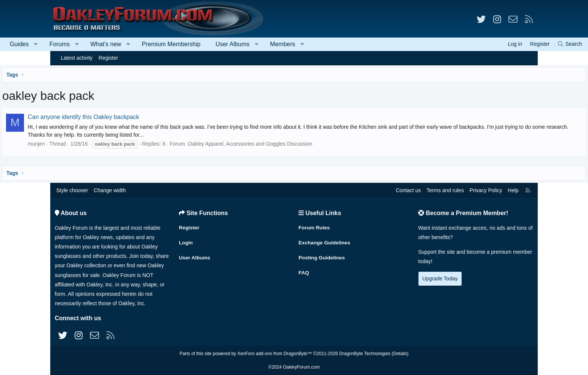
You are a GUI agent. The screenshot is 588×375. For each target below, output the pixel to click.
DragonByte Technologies (365, 354)
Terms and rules (445, 190)
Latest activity (77, 58)
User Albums (283, 44)
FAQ (304, 271)
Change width (110, 190)
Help (513, 190)
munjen (88, 144)
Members (333, 44)
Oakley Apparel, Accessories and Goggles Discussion (302, 144)
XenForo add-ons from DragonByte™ (275, 354)
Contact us (408, 190)
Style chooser (72, 190)
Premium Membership (221, 44)
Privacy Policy (486, 190)
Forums (110, 44)
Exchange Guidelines (325, 242)
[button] (86, 44)
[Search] (519, 44)
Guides (70, 44)
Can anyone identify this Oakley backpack (135, 117)
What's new (156, 44)
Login (186, 242)
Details (400, 354)
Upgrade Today (440, 279)
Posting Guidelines (322, 256)
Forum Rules (315, 227)
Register (108, 58)
